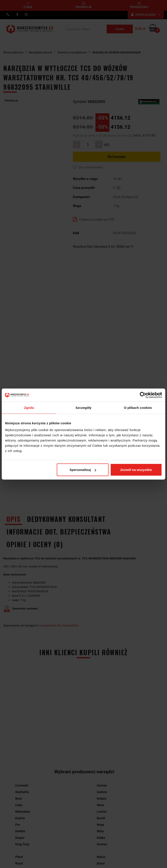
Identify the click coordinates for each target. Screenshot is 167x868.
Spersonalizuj (83, 470)
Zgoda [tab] (29, 407)
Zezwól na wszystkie (136, 470)
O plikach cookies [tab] (138, 407)
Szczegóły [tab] (83, 407)
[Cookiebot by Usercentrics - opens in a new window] (143, 395)
